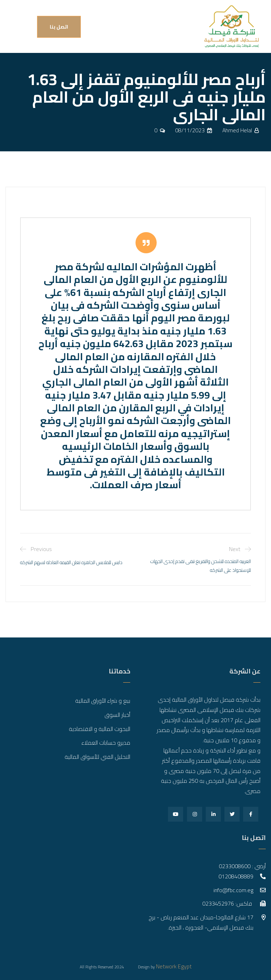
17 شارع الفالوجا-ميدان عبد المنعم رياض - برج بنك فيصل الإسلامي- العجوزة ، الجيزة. (201, 922)
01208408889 (236, 876)
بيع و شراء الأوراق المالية (103, 701)
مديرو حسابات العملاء (106, 743)
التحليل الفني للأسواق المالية (97, 757)
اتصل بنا (59, 27)
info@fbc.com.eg (233, 890)
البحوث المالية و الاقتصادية (100, 729)
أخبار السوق (117, 715)
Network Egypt (174, 966)
